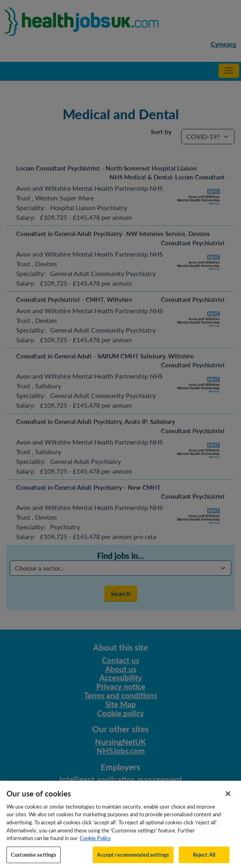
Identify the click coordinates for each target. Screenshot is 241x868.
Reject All (204, 858)
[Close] (228, 798)
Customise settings (34, 858)
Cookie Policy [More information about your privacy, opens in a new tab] (95, 842)
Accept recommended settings (133, 858)
